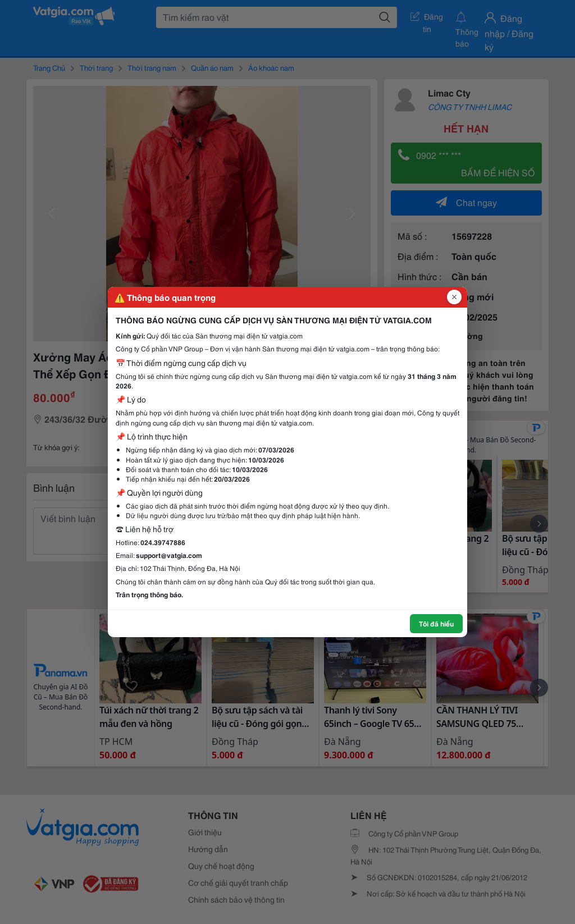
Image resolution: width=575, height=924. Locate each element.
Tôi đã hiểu (436, 623)
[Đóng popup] (454, 297)
